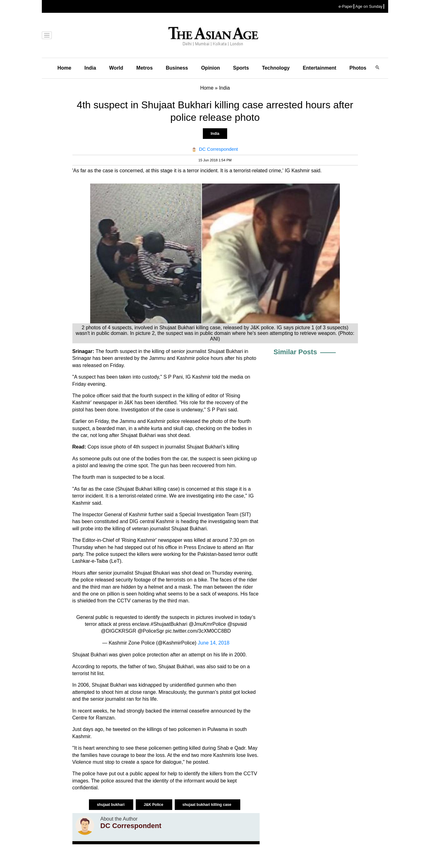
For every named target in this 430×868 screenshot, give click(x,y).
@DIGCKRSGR (118, 631)
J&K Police (154, 805)
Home (64, 68)
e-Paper (346, 6)
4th (136, 447)
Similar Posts (295, 352)
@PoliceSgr (151, 631)
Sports (241, 68)
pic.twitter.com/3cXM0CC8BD (198, 631)
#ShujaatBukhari (169, 624)
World (116, 68)
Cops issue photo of (110, 447)
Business (177, 68)
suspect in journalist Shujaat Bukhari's (183, 447)
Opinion (210, 68)
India (90, 68)
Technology (276, 68)
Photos (358, 68)
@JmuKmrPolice (207, 624)
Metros (144, 68)
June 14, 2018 (214, 643)
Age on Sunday (369, 6)
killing (233, 447)
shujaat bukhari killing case (208, 805)
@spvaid (237, 624)
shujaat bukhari (111, 805)
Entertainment (320, 68)
